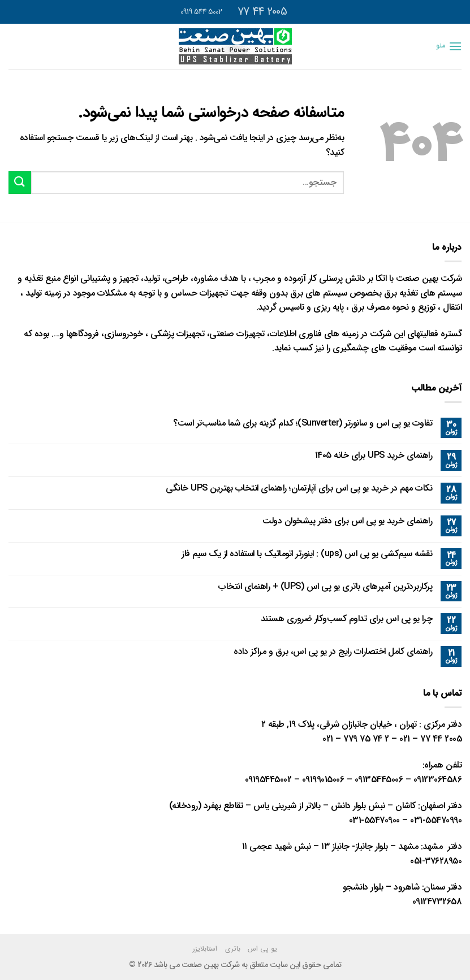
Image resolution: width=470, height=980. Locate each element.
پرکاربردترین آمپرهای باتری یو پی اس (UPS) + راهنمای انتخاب (325, 586)
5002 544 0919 (202, 12)
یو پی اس (262, 949)
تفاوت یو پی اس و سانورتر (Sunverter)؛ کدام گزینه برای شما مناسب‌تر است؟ (303, 423)
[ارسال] (20, 182)
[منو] (449, 46)
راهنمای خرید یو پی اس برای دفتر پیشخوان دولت (347, 521)
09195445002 (268, 780)
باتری (233, 949)
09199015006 (323, 780)
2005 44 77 (264, 12)
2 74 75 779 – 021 (356, 739)
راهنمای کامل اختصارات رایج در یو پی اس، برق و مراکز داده (333, 651)
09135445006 (379, 780)
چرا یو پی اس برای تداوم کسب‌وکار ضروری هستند (347, 619)
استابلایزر (205, 949)
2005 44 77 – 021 (430, 739)
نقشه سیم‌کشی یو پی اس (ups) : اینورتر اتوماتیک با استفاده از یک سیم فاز (307, 554)
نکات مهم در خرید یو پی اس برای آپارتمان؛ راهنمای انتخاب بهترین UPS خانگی (299, 488)
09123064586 (438, 780)
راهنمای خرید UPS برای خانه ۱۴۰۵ (374, 455)
